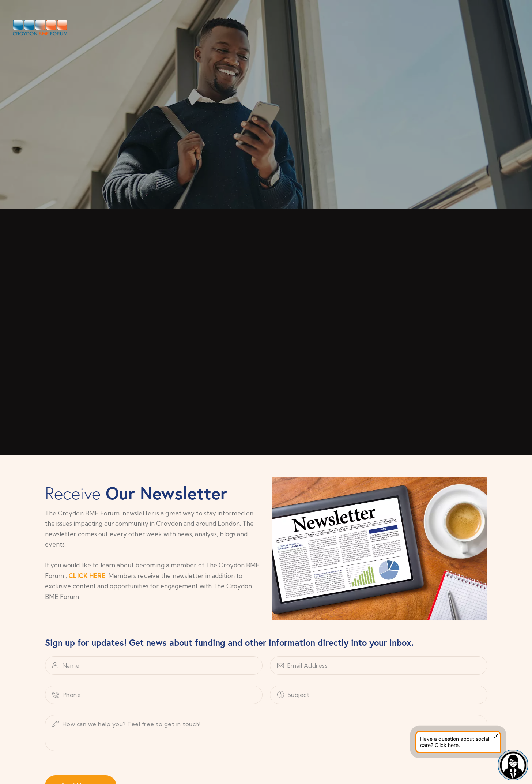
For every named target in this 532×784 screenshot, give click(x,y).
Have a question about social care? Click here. (455, 742)
